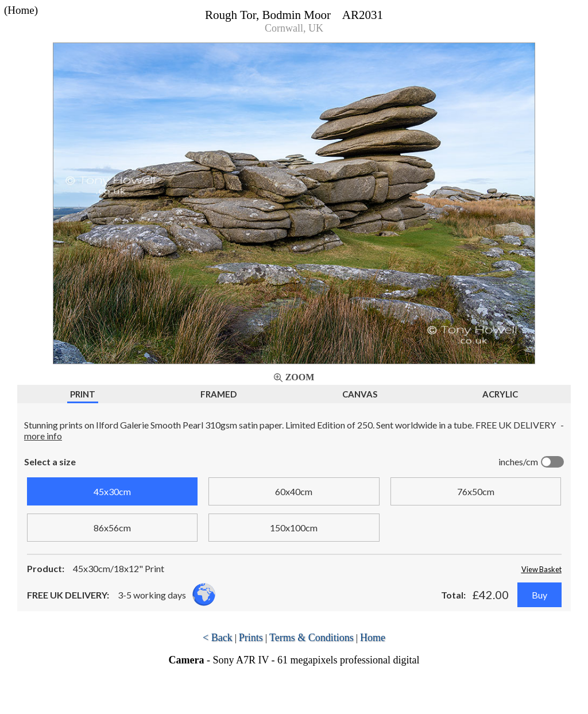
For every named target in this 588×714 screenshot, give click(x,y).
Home (373, 638)
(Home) (21, 10)
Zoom (300, 377)
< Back (218, 638)
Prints (251, 638)
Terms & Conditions (312, 638)
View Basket (541, 569)
